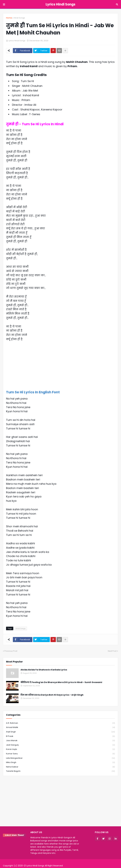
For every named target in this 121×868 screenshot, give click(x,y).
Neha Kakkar (60, 767)
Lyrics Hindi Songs (60, 4)
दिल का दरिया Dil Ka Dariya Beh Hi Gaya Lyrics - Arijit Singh (52, 695)
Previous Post (11, 651)
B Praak (60, 736)
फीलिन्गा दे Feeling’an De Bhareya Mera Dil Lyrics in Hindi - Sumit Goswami (61, 682)
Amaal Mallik (60, 727)
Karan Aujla (60, 749)
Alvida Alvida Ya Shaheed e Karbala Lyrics (44, 670)
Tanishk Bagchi (60, 771)
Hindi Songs (19, 18)
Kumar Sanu (60, 754)
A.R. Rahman (60, 723)
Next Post (112, 651)
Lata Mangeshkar (60, 758)
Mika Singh (60, 762)
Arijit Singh (60, 732)
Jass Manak (60, 741)
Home (9, 18)
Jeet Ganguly (60, 745)
